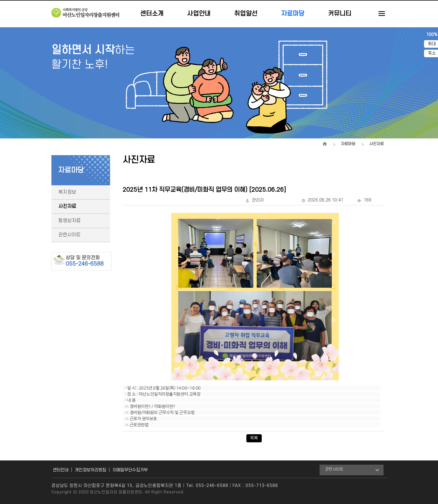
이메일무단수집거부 (130, 470)
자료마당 (293, 14)
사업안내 (199, 14)
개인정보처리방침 (91, 470)
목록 (254, 438)
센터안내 (61, 470)
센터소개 (152, 14)
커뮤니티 (340, 14)
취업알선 (246, 14)
